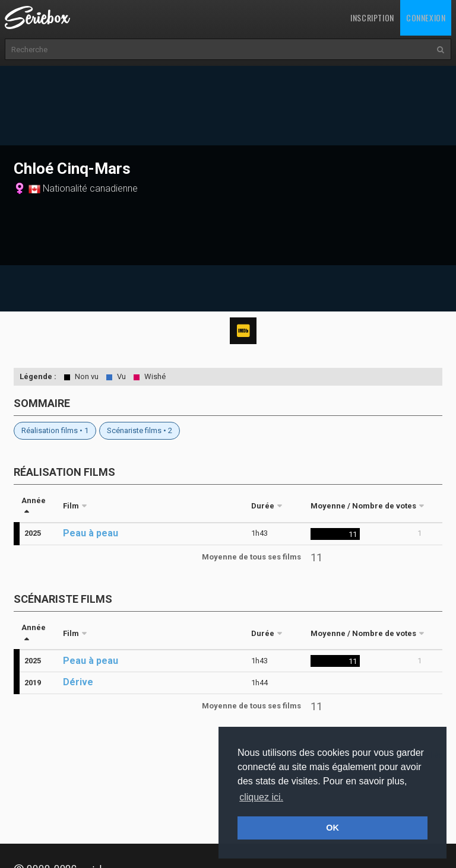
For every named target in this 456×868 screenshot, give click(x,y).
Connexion (426, 18)
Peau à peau (91, 533)
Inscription (372, 18)
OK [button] (332, 828)
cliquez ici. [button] (261, 797)
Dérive (78, 682)
